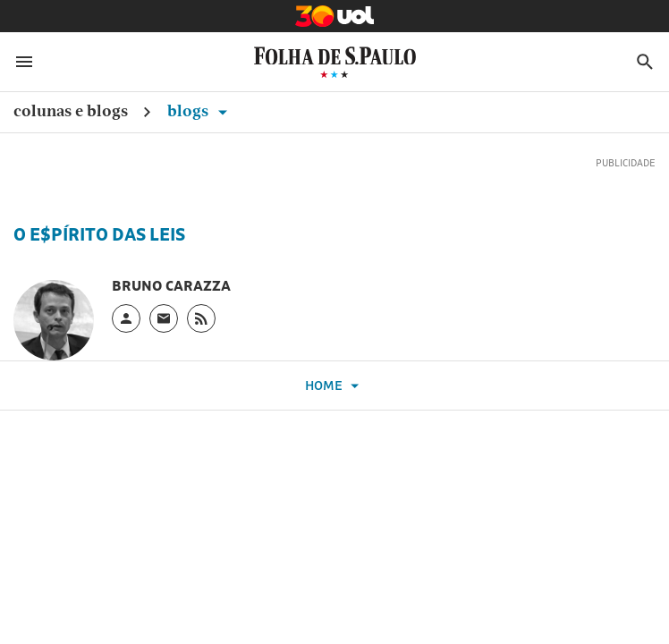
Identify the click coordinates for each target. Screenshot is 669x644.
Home (334, 386)
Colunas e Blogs (71, 110)
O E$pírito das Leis (99, 234)
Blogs (200, 110)
